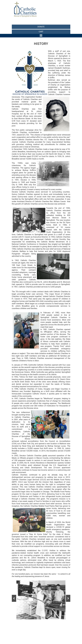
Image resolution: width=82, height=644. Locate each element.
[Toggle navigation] (41, 36)
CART (41, 32)
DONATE (41, 27)
